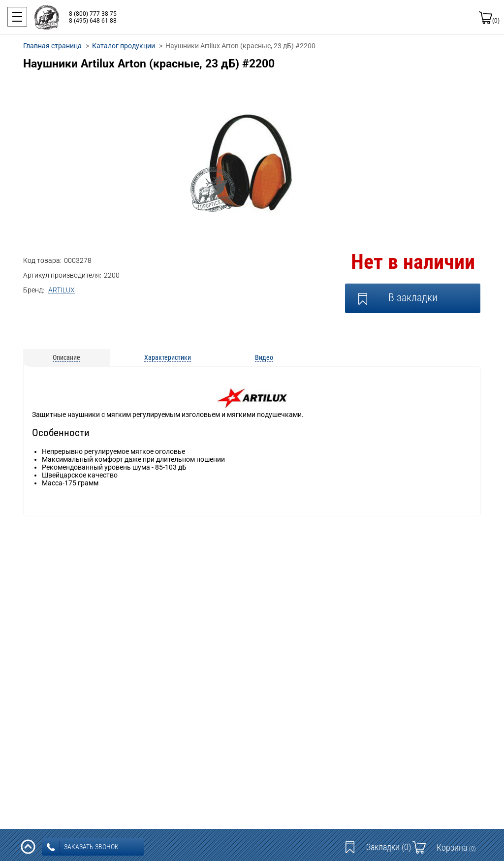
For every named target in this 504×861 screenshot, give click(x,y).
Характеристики (168, 357)
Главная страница (52, 46)
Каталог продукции (124, 46)
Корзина (456, 847)
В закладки (413, 298)
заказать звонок (83, 847)
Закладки (389, 847)
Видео (264, 357)
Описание (66, 357)
